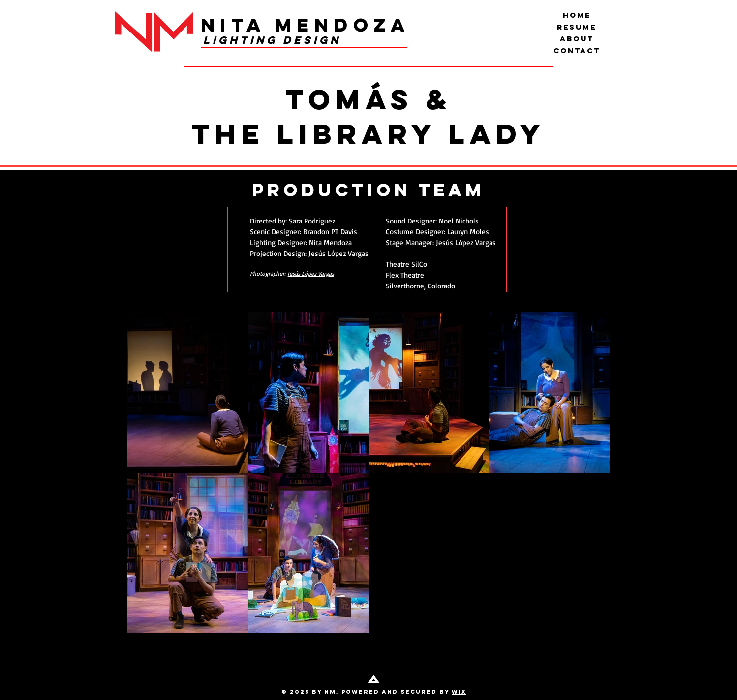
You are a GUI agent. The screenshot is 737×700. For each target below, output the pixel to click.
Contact (577, 51)
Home (577, 15)
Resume (577, 27)
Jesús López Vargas (311, 273)
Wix (459, 692)
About (577, 39)
